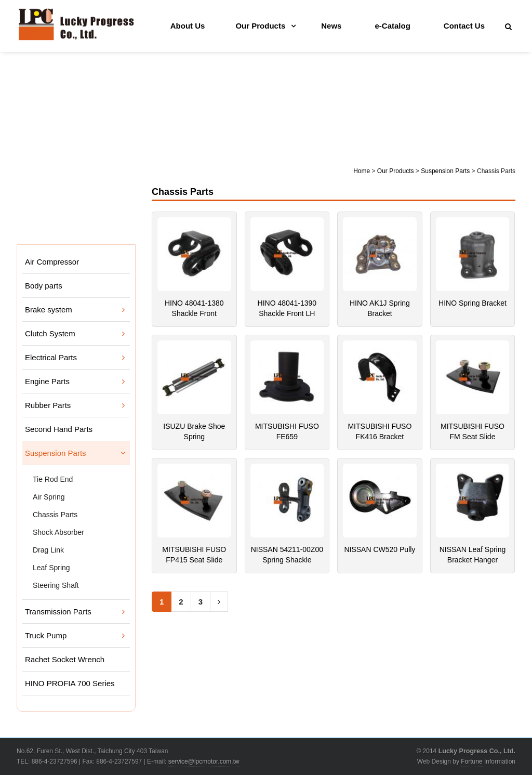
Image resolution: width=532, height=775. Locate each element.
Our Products (260, 26)
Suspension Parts (445, 171)
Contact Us (464, 26)
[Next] (219, 602)
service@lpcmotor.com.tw (204, 761)
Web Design (434, 761)
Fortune (471, 761)
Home (362, 171)
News (331, 26)
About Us (188, 26)
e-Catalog (392, 26)
